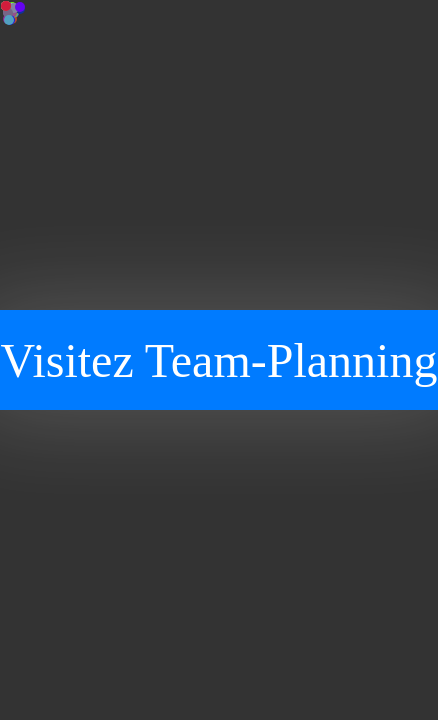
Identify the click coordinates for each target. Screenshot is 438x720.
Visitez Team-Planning (219, 360)
